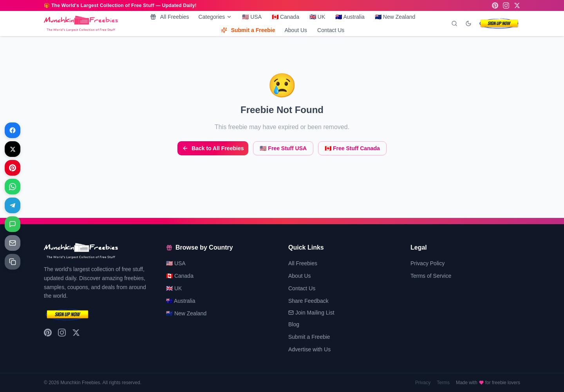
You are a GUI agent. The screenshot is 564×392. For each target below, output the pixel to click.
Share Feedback (308, 301)
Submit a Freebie (248, 30)
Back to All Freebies (213, 148)
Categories (215, 17)
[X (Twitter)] (517, 5)
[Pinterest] (495, 5)
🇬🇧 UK (317, 17)
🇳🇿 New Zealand (395, 17)
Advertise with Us (309, 349)
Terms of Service (431, 276)
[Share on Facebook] (13, 130)
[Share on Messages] (13, 224)
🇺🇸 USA (252, 17)
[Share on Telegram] (13, 205)
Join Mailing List (311, 313)
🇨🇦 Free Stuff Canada (352, 148)
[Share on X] (13, 149)
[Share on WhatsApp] (13, 187)
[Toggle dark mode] (468, 23)
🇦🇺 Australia (350, 17)
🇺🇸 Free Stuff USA (283, 148)
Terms (443, 383)
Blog (294, 324)
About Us (296, 30)
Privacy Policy (428, 263)
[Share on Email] (13, 243)
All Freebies (170, 17)
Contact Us (331, 30)
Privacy (423, 383)
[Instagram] (506, 5)
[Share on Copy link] (13, 262)
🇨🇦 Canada (286, 17)
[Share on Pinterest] (13, 168)
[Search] (454, 23)
